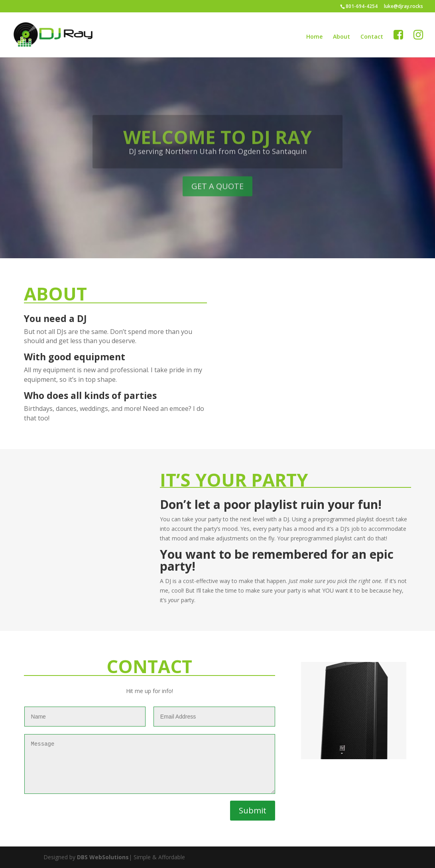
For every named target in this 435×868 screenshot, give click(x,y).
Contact (372, 37)
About (342, 37)
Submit (253, 810)
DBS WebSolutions (103, 857)
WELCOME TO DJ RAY (217, 145)
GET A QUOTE (217, 194)
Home (314, 37)
